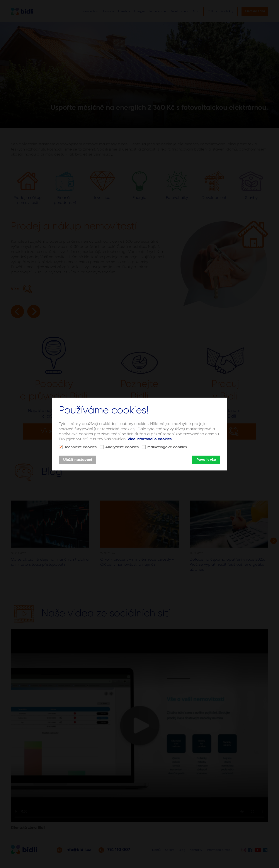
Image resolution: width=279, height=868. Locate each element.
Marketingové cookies (167, 447)
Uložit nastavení (78, 460)
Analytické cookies (122, 447)
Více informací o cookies (150, 439)
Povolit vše (206, 460)
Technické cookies (80, 447)
